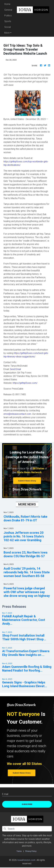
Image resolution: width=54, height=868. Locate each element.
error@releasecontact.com (17, 414)
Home (9, 4)
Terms (19, 851)
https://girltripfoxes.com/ (25, 383)
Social (7, 27)
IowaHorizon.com (26, 860)
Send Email (15, 369)
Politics (8, 15)
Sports (8, 21)
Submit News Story (27, 481)
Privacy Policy (31, 851)
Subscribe (27, 804)
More (7, 33)
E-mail (5, 794)
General (8, 10)
